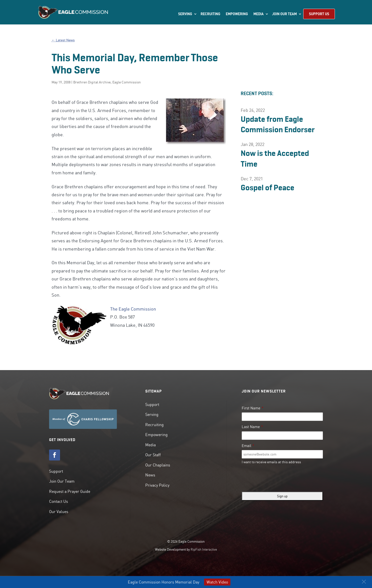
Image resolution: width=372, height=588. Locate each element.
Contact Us (59, 501)
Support (56, 471)
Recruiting (210, 14)
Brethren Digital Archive (92, 82)
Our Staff (153, 455)
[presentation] (280, 478)
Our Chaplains (158, 465)
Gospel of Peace (267, 188)
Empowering (237, 14)
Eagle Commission (127, 82)
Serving (185, 14)
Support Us (319, 14)
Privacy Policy (157, 485)
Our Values (59, 512)
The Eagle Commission (133, 309)
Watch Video (217, 582)
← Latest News (63, 40)
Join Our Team (284, 14)
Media (259, 14)
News (150, 475)
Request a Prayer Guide (70, 491)
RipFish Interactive (204, 549)
